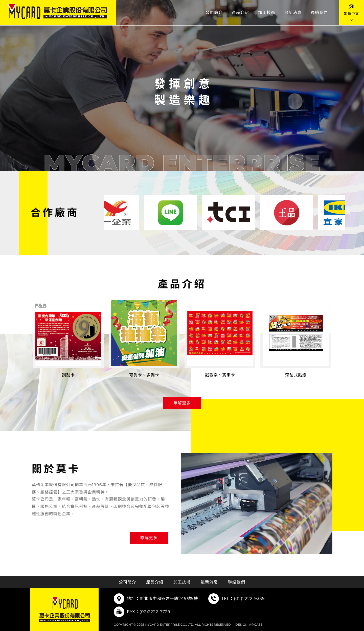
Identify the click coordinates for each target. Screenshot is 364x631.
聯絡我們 (319, 13)
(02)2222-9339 (249, 599)
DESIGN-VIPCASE (249, 625)
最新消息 (293, 13)
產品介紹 (240, 13)
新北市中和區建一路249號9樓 (169, 599)
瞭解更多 (182, 403)
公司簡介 (214, 13)
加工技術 (267, 13)
